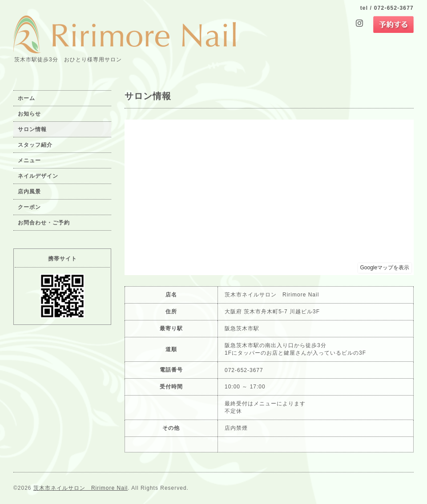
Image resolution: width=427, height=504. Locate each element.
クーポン (29, 207)
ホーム (26, 98)
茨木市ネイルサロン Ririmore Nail (81, 488)
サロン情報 (32, 129)
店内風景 (29, 192)
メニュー (29, 160)
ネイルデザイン (38, 176)
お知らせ (29, 114)
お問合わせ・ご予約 (44, 223)
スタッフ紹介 (35, 145)
